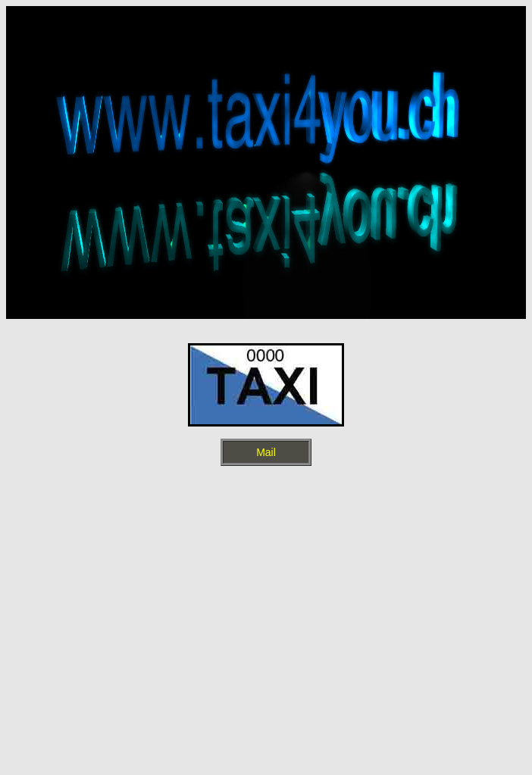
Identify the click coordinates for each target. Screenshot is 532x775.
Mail (266, 452)
